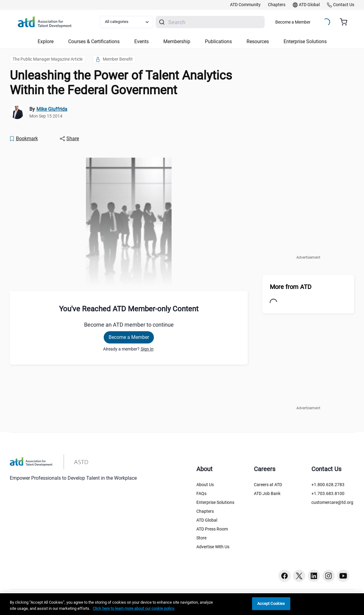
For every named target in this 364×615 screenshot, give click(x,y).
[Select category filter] (126, 22)
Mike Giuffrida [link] (52, 109)
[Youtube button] (343, 576)
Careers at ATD (268, 485)
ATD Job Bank (267, 493)
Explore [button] (46, 41)
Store (201, 538)
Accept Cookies (271, 604)
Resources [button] (258, 41)
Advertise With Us (213, 547)
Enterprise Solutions (215, 502)
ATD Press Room (212, 529)
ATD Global (207, 520)
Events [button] (141, 41)
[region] (182, 604)
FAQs (201, 493)
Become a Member (293, 22)
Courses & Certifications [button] (94, 41)
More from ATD (291, 287)
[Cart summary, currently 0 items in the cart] (346, 22)
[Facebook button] (284, 576)
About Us (205, 485)
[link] (245, 5)
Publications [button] (218, 41)
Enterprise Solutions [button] (305, 41)
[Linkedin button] (314, 576)
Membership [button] (177, 41)
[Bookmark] (24, 139)
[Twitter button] (299, 576)
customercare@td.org (332, 502)
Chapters (205, 511)
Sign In (147, 349)
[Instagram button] (329, 576)
